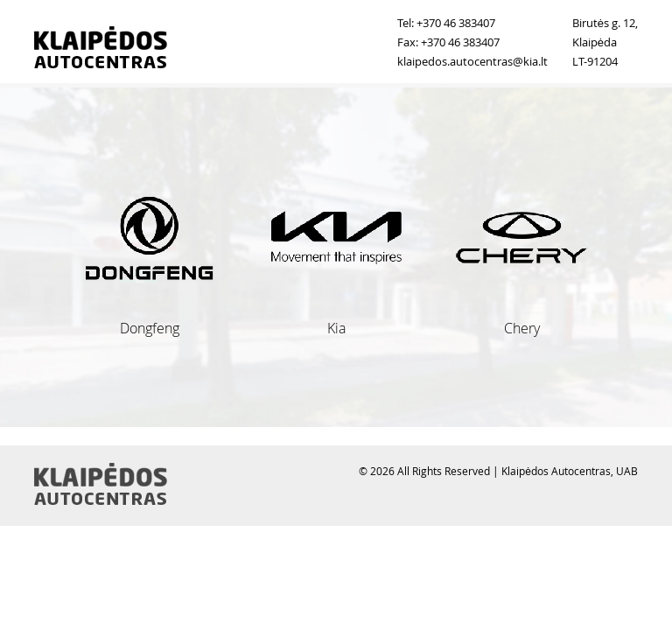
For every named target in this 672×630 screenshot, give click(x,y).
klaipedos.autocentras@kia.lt (472, 61)
